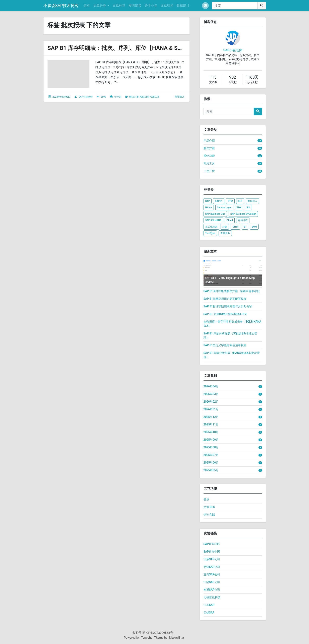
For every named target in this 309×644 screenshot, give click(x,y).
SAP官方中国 (212, 552)
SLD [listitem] (240, 201)
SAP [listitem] (208, 201)
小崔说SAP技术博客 (61, 6)
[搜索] (235, 6)
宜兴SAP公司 (212, 574)
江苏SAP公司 (212, 559)
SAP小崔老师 (86, 97)
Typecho (147, 638)
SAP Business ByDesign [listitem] (243, 214)
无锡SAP (209, 613)
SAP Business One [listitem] (215, 214)
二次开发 (209, 171)
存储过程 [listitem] (243, 220)
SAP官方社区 (212, 544)
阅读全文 (180, 97)
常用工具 (155, 97)
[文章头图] (68, 74)
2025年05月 (211, 470)
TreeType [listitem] (210, 233)
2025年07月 (211, 455)
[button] (205, 6)
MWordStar (177, 638)
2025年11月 (211, 424)
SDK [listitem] (239, 208)
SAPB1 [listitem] (219, 201)
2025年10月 (211, 432)
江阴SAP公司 (212, 582)
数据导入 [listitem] (252, 201)
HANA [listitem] (209, 208)
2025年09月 (211, 440)
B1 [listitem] (245, 227)
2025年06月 (211, 463)
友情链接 (135, 6)
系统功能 (144, 97)
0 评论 (118, 97)
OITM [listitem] (235, 227)
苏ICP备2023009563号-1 (159, 633)
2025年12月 (211, 417)
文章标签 (119, 6)
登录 (206, 499)
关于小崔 (151, 6)
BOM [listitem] (254, 227)
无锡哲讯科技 (212, 597)
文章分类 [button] (100, 6)
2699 (103, 97)
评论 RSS (209, 515)
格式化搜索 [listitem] (211, 227)
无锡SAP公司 (212, 567)
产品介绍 (209, 141)
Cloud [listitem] (230, 220)
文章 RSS (209, 507)
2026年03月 (211, 394)
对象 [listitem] (225, 227)
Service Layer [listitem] (224, 208)
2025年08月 (211, 447)
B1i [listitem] (248, 208)
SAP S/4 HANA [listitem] (213, 220)
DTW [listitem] (230, 201)
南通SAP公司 (212, 590)
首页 (87, 6)
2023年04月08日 (61, 97)
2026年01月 (211, 409)
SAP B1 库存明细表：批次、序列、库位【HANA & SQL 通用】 (125, 48)
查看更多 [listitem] (225, 233)
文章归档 (167, 6)
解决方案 (134, 97)
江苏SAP (209, 605)
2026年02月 (211, 402)
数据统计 (183, 6)
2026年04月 (211, 386)
